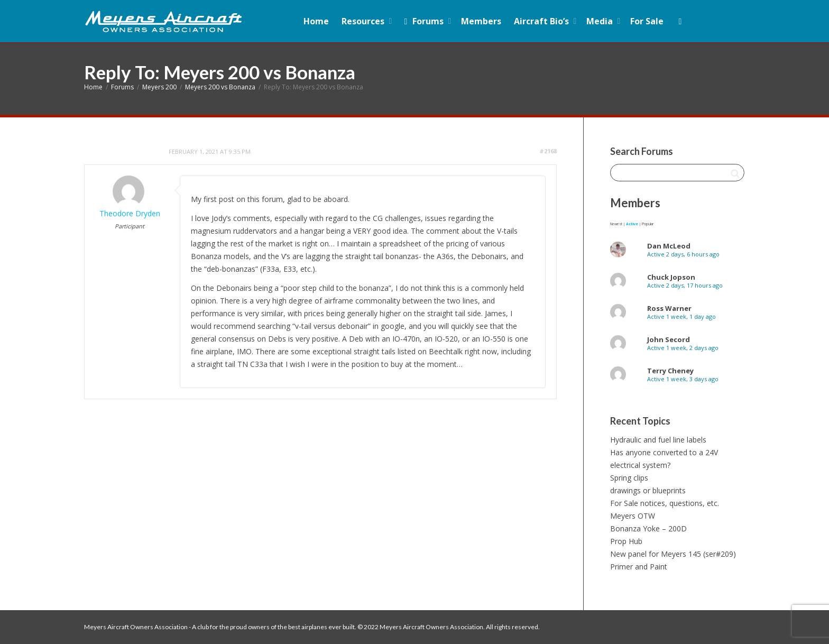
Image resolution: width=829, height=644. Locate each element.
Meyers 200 (159, 87)
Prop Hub (626, 541)
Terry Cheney (670, 371)
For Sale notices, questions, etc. (665, 503)
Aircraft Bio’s (542, 21)
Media (601, 21)
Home (316, 21)
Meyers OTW (633, 516)
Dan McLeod (669, 246)
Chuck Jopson (671, 277)
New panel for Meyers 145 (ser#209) (673, 554)
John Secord (669, 339)
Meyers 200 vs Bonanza (220, 87)
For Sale (647, 21)
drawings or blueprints (648, 490)
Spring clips (629, 478)
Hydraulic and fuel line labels (658, 440)
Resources (364, 21)
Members (481, 21)
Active (632, 224)
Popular (648, 224)
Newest (616, 224)
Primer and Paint (639, 567)
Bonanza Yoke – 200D (648, 528)
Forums (424, 21)
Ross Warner (669, 308)
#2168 (548, 151)
